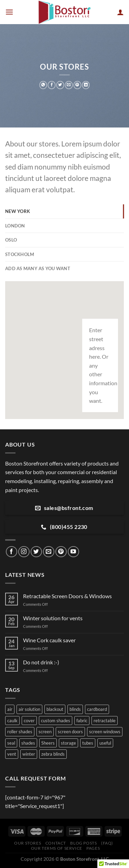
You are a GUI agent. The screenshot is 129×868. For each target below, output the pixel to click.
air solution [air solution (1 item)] (29, 709)
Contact (56, 843)
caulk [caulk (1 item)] (12, 721)
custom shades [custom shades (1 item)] (56, 721)
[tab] (64, 211)
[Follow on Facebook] (12, 552)
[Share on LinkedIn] (86, 85)
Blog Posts (83, 843)
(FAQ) (107, 843)
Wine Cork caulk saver (49, 640)
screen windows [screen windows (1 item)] (105, 732)
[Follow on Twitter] (36, 552)
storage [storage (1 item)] (68, 743)
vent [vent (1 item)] (12, 754)
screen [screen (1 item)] (45, 732)
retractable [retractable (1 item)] (105, 721)
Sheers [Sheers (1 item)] (48, 743)
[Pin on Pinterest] (77, 85)
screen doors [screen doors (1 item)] (70, 732)
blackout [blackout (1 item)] (55, 709)
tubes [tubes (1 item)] (88, 743)
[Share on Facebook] (52, 85)
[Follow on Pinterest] (61, 552)
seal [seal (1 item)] (11, 743)
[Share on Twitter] (60, 85)
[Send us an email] (49, 552)
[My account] (120, 12)
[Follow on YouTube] (73, 552)
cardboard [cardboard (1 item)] (97, 709)
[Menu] (9, 12)
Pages (93, 848)
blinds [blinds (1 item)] (75, 709)
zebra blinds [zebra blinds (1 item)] (53, 754)
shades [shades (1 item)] (28, 743)
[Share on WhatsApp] (43, 85)
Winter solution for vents (53, 618)
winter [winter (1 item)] (29, 754)
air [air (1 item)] (10, 709)
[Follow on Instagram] (24, 552)
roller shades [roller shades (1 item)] (20, 732)
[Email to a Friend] (69, 85)
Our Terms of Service (57, 848)
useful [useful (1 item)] (105, 743)
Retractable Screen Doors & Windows (67, 596)
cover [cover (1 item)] (29, 721)
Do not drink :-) (41, 662)
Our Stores (28, 843)
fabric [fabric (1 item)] (82, 721)
